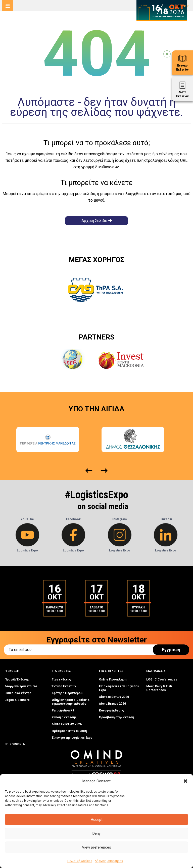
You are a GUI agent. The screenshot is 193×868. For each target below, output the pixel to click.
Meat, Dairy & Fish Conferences (159, 688)
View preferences (96, 847)
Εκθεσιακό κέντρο (18, 693)
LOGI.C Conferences (162, 679)
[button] (185, 781)
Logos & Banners (17, 700)
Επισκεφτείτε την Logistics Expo (119, 688)
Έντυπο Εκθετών (64, 686)
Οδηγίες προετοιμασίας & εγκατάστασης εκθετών (71, 702)
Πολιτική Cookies (80, 861)
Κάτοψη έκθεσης (64, 717)
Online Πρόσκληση (113, 679)
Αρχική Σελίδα (97, 221)
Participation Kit (63, 710)
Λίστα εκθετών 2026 (67, 724)
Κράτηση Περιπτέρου (67, 693)
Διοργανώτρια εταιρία (21, 686)
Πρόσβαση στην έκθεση (69, 731)
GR (186, 6)
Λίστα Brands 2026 (112, 704)
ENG (178, 6)
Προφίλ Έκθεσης (17, 679)
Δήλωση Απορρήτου (109, 861)
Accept (97, 820)
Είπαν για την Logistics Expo (72, 738)
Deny (96, 833)
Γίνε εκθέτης (61, 679)
